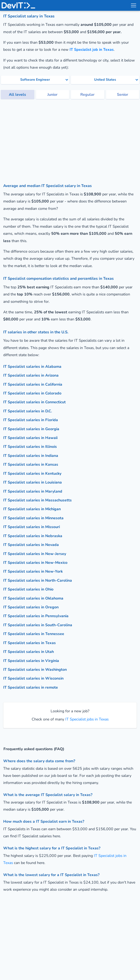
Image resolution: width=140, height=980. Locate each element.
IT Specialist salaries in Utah (29, 652)
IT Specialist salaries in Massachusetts (37, 500)
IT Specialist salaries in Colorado (32, 393)
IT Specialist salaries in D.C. (28, 411)
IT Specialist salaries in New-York (33, 571)
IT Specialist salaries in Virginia (31, 661)
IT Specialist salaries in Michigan (32, 509)
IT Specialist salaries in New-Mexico (35, 563)
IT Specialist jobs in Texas (86, 719)
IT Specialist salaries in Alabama (32, 366)
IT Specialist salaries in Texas (30, 643)
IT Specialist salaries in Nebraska (33, 536)
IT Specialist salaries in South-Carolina (38, 625)
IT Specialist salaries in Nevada (31, 545)
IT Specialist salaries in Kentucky (32, 473)
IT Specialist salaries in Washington (35, 669)
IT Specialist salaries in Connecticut (34, 402)
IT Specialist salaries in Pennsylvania (36, 616)
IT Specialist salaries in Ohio (28, 589)
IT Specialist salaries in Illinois (30, 447)
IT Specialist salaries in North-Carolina (38, 580)
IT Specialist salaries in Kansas (31, 464)
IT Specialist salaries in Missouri (32, 527)
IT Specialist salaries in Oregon (31, 607)
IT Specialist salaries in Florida (31, 420)
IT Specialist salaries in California (33, 384)
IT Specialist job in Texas (92, 49)
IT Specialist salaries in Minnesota (33, 518)
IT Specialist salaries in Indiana (31, 456)
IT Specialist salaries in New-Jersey (35, 554)
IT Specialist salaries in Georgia (31, 429)
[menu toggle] (133, 5)
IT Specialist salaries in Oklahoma (33, 598)
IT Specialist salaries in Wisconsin (33, 678)
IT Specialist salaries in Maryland (33, 491)
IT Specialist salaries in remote (31, 687)
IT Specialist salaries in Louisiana (33, 482)
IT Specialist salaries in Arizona (31, 375)
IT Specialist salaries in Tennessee (34, 634)
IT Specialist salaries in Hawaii (30, 438)
